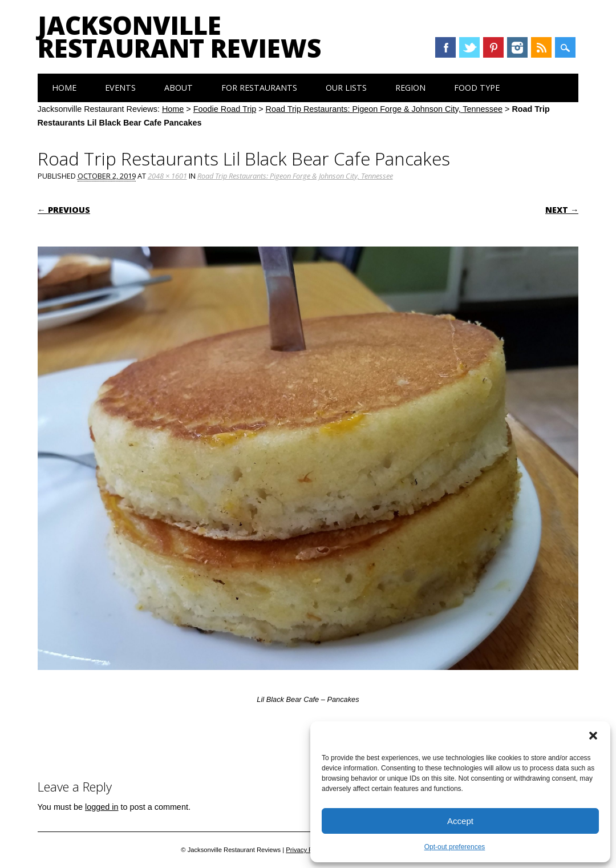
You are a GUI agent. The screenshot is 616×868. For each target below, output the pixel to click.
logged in (102, 807)
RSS (541, 47)
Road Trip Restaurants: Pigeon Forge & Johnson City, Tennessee (384, 109)
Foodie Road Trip (225, 109)
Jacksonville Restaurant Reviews (179, 37)
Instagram (517, 47)
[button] (593, 736)
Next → (562, 210)
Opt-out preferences (455, 847)
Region (410, 88)
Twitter (469, 47)
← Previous (64, 210)
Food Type (477, 88)
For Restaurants (259, 88)
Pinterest (493, 47)
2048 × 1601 (167, 176)
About (179, 88)
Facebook (445, 47)
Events (120, 88)
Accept (460, 821)
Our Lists (346, 88)
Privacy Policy (306, 850)
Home (64, 88)
